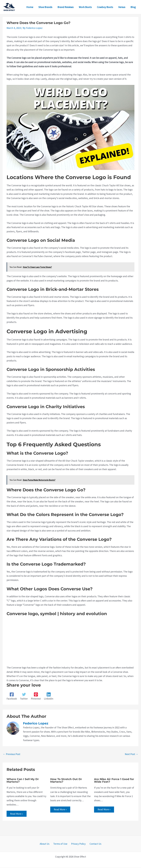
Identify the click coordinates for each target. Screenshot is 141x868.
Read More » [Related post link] (17, 814)
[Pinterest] (36, 696)
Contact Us (93, 844)
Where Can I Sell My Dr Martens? (23, 780)
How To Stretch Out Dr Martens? (66, 780)
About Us (47, 844)
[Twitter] (24, 696)
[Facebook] (12, 696)
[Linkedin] (49, 696)
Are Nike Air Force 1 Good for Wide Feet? (114, 780)
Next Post (131, 754)
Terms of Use (61, 844)
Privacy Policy (78, 844)
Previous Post (12, 754)
